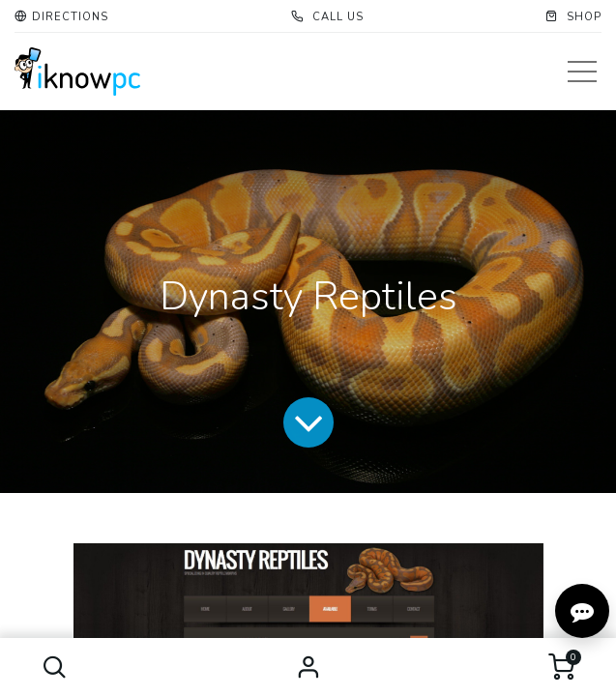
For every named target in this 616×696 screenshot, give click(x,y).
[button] (55, 667)
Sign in (308, 667)
